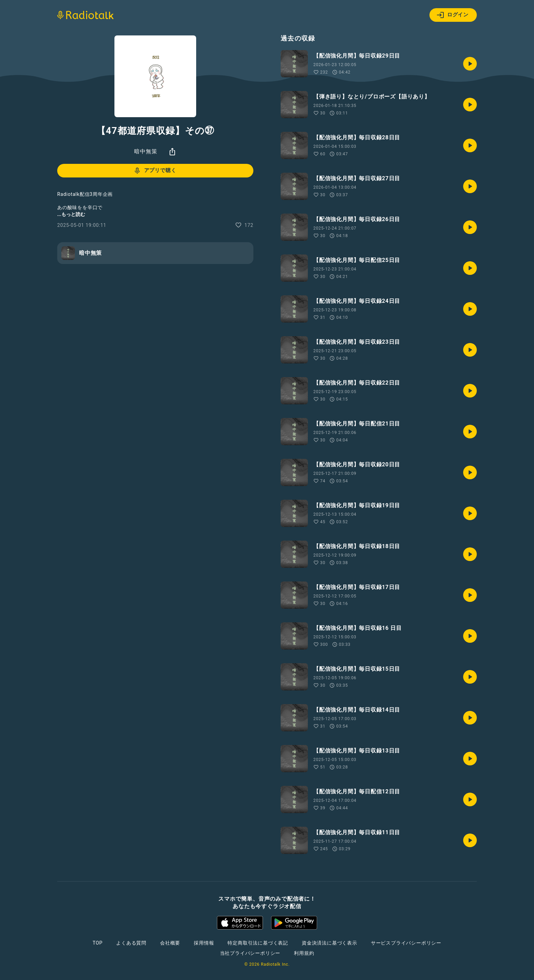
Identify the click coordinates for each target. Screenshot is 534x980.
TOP (98, 943)
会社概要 (170, 943)
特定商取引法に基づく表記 (258, 943)
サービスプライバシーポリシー (406, 943)
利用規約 (304, 953)
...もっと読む (71, 214)
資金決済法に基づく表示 (329, 943)
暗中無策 (146, 151)
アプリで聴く (155, 171)
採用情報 (204, 943)
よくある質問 (131, 943)
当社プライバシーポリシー (250, 953)
